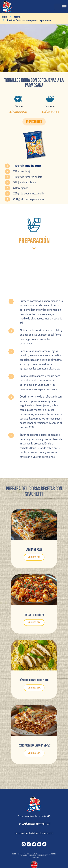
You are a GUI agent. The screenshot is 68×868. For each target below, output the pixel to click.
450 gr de (27, 166)
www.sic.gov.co (34, 857)
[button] (34, 122)
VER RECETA (34, 557)
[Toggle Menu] (64, 7)
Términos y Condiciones (25, 854)
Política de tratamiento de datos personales (34, 855)
